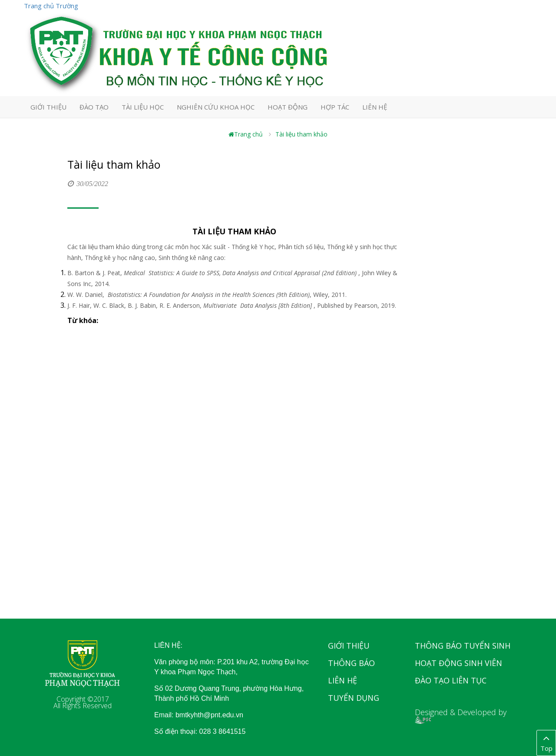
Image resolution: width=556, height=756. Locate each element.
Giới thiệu (349, 646)
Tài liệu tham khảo (301, 134)
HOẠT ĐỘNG (288, 107)
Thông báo (351, 663)
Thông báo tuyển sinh (463, 646)
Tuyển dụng (354, 698)
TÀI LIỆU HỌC (143, 107)
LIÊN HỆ (375, 107)
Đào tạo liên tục (451, 680)
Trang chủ (246, 134)
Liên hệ (343, 680)
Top (546, 743)
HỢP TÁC (335, 107)
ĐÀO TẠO (94, 107)
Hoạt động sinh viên (458, 663)
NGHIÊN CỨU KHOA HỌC (216, 107)
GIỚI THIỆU (48, 107)
